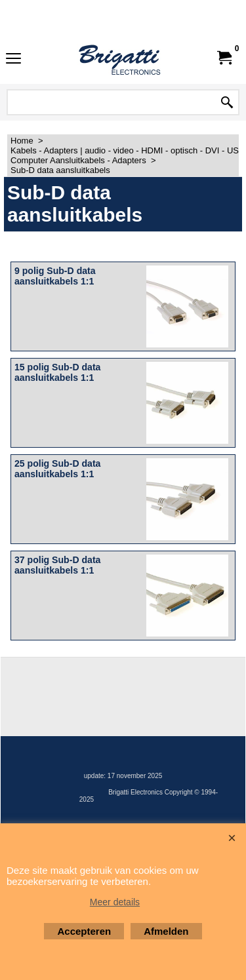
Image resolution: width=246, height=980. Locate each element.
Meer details (115, 902)
